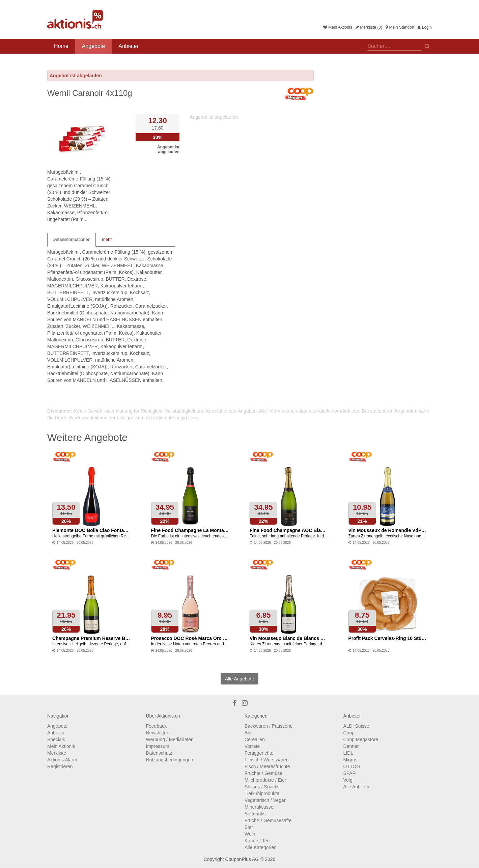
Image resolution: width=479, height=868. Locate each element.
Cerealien (255, 739)
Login (425, 27)
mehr (107, 239)
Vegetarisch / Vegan (266, 800)
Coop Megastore (361, 739)
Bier (249, 827)
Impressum (158, 746)
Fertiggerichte (259, 753)
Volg (348, 780)
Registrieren (60, 766)
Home (61, 46)
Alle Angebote (239, 679)
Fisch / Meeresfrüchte (267, 766)
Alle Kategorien (261, 847)
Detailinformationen (72, 239)
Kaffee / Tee (257, 841)
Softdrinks (255, 814)
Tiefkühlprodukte (262, 793)
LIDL (348, 753)
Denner (351, 746)
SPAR (350, 773)
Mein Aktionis (338, 27)
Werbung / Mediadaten (170, 739)
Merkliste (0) (369, 27)
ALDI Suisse (356, 726)
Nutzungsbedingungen (170, 760)
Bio (248, 733)
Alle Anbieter (357, 787)
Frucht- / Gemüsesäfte (268, 820)
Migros (350, 760)
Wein (250, 834)
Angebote (94, 46)
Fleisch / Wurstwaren (266, 760)
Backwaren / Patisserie (269, 726)
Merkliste (57, 753)
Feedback (156, 726)
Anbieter (129, 46)
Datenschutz (159, 753)
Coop (349, 733)
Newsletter (157, 733)
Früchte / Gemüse (263, 773)
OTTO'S (352, 766)
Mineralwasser (260, 807)
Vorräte (252, 746)
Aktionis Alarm (62, 760)
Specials (56, 739)
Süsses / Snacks (262, 787)
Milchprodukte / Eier (265, 780)
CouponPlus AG (242, 859)
